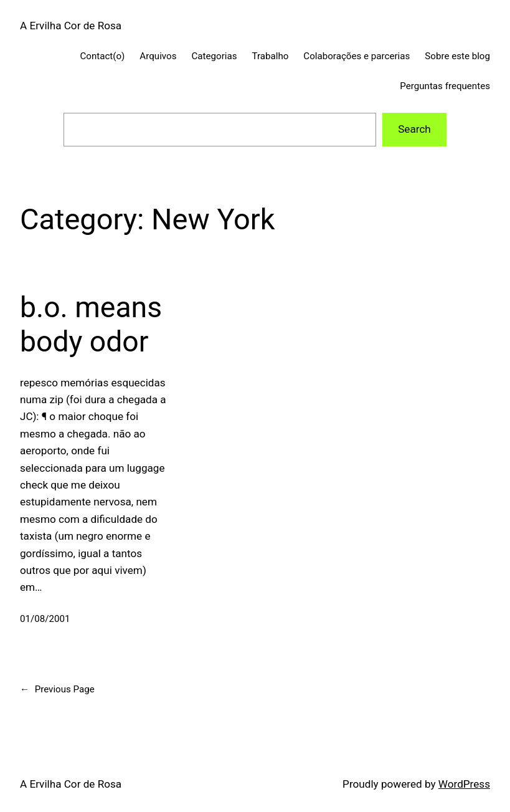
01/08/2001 (45, 619)
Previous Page (57, 689)
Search (414, 129)
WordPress (464, 784)
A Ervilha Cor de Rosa (71, 26)
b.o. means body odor (91, 325)
